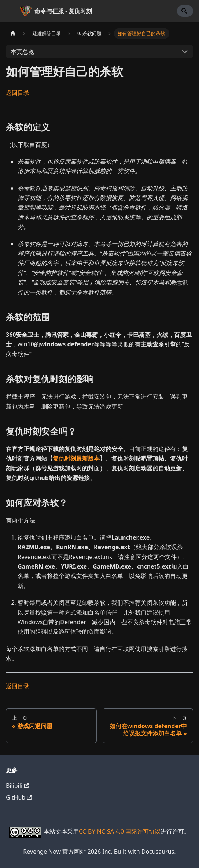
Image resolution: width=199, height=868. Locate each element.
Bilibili (17, 786)
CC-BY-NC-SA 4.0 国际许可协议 (120, 831)
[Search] (185, 11)
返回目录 (18, 93)
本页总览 (22, 52)
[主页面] (13, 33)
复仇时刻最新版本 (76, 458)
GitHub (19, 797)
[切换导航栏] (11, 11)
